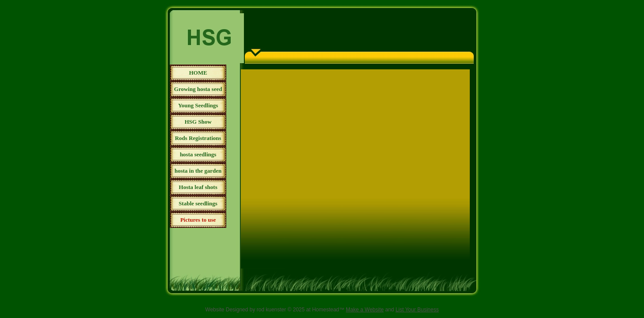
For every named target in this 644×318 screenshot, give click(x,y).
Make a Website (365, 310)
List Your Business (417, 310)
